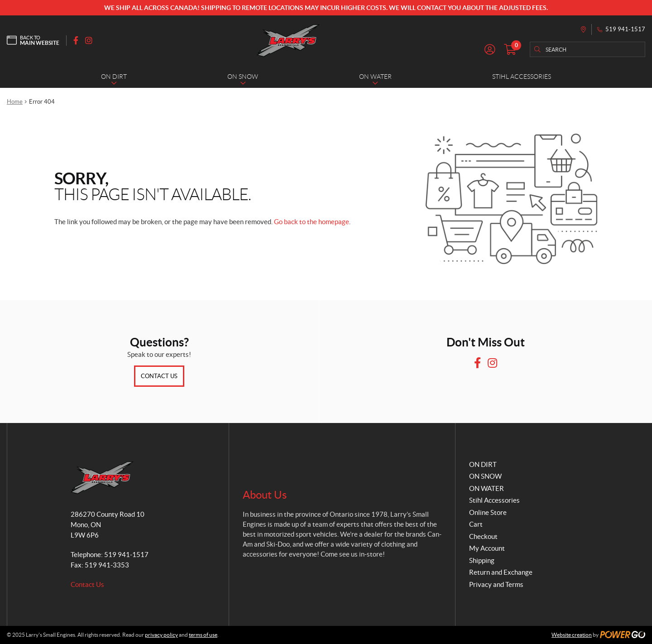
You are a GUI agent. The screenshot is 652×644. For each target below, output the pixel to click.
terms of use (203, 635)
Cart (476, 524)
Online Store (488, 512)
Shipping (482, 560)
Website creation (572, 635)
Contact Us (159, 376)
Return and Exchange (501, 572)
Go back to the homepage (312, 222)
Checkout (483, 536)
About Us (265, 495)
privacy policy (161, 635)
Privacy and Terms (496, 584)
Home (15, 102)
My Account (487, 548)
